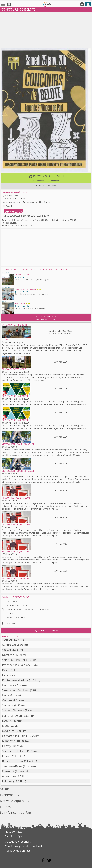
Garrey (7, 746)
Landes (10, 614)
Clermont (8, 771)
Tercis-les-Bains (12, 766)
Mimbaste (9, 741)
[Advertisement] (46, 29)
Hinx (5, 675)
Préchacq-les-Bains (14, 665)
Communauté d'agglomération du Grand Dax (28, 610)
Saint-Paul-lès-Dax (14, 660)
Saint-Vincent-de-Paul (17, 606)
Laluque (7, 781)
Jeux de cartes (13, 211)
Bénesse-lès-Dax (13, 761)
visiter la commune (46, 630)
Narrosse (8, 655)
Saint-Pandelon (12, 716)
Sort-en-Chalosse (13, 710)
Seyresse (8, 705)
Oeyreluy (8, 731)
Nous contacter (14, 832)
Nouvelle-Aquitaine (16, 618)
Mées (6, 726)
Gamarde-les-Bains (14, 736)
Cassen (7, 756)
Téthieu (7, 640)
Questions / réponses (18, 842)
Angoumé (8, 776)
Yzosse (6, 650)
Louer (6, 721)
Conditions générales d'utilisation (25, 846)
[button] (46, 178)
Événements (9, 795)
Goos (5, 695)
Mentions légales (15, 836)
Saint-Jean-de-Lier (14, 751)
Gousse (7, 700)
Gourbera (8, 685)
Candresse (9, 645)
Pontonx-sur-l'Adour (15, 680)
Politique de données (18, 851)
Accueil (5, 789)
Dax (5, 670)
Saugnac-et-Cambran (16, 690)
